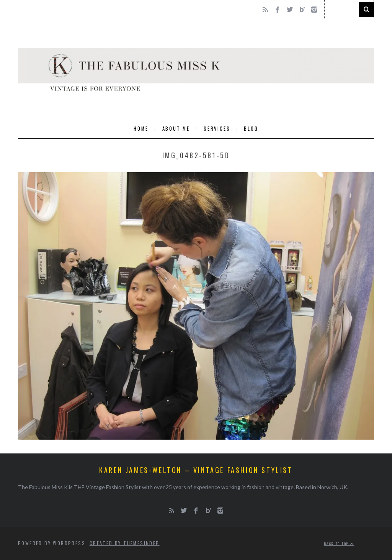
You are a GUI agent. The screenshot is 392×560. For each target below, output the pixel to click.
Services (217, 129)
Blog (251, 129)
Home (141, 129)
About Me (176, 129)
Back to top (339, 544)
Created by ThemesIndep (125, 543)
